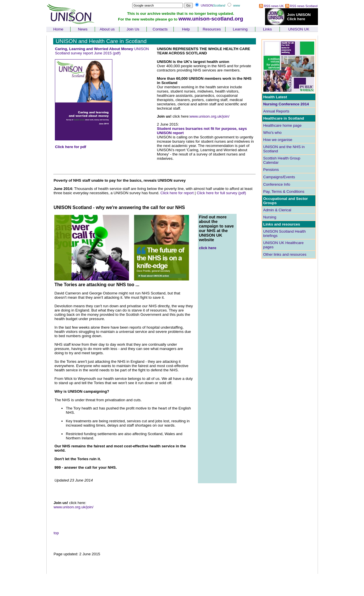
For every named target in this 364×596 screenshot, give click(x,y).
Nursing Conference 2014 (286, 104)
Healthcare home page (283, 125)
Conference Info (277, 184)
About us (107, 29)
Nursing (270, 217)
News (83, 29)
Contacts (160, 29)
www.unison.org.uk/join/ (210, 116)
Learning (240, 29)
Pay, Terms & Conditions (284, 192)
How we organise (278, 140)
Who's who (273, 133)
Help (186, 29)
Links (267, 29)
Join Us (133, 29)
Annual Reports (276, 111)
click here (208, 248)
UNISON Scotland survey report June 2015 (102, 51)
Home (58, 29)
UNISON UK (299, 29)
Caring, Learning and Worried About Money (94, 49)
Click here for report (177, 193)
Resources (212, 29)
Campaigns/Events (279, 177)
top (56, 533)
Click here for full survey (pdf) (221, 193)
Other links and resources (285, 254)
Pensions (271, 170)
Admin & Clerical (277, 210)
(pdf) (116, 53)
